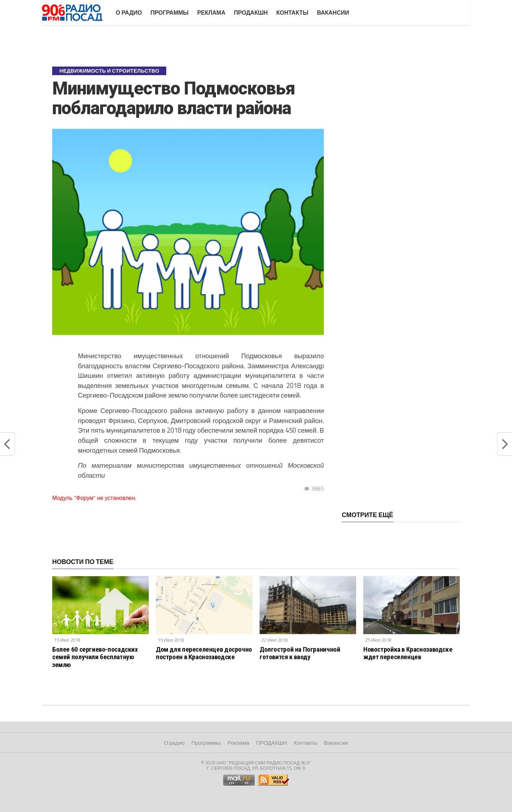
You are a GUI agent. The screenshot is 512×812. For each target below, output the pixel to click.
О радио (129, 13)
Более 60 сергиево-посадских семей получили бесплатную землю (95, 657)
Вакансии (333, 13)
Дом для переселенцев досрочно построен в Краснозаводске (204, 653)
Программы (170, 13)
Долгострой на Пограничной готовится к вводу (300, 653)
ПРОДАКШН (251, 13)
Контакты (292, 13)
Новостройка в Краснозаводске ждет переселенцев (408, 653)
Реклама (211, 13)
